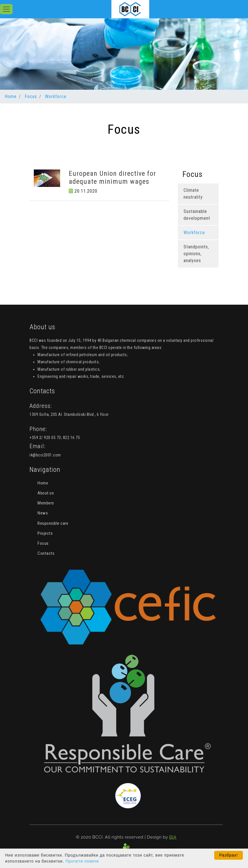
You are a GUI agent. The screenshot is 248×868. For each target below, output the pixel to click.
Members (46, 503)
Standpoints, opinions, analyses (196, 254)
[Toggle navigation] (6, 9)
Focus (31, 96)
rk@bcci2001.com (45, 455)
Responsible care (53, 523)
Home (11, 96)
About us (46, 493)
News (43, 513)
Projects (45, 533)
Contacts (46, 553)
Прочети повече (82, 861)
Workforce (56, 96)
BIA (173, 837)
